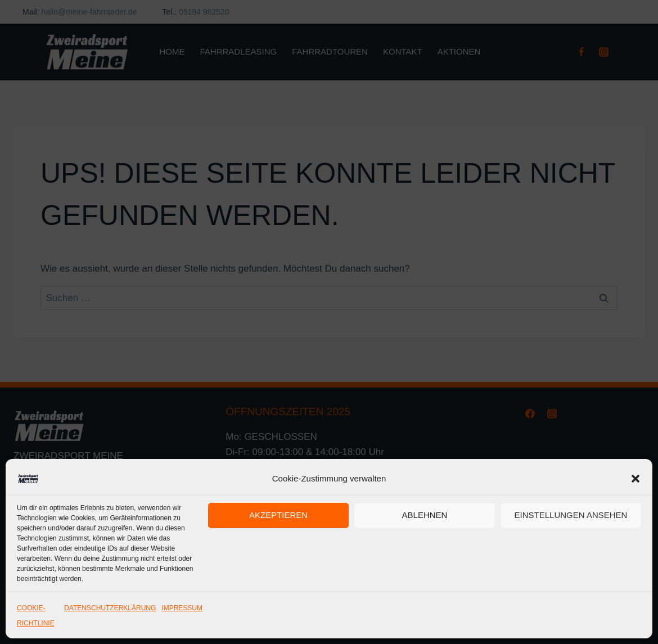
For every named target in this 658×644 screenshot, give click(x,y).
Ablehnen (425, 515)
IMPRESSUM (182, 608)
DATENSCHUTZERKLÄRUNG (110, 608)
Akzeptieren (278, 515)
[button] (636, 479)
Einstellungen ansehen (571, 515)
